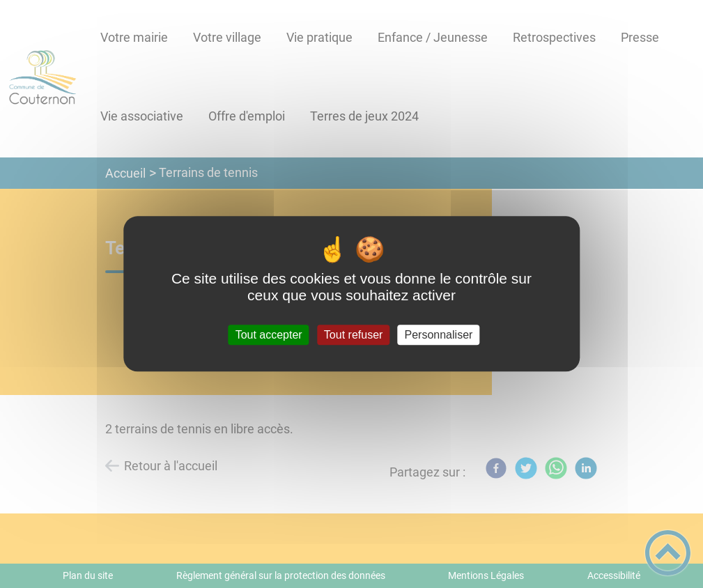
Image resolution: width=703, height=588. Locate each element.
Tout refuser (353, 335)
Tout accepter (269, 335)
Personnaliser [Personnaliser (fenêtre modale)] (439, 335)
